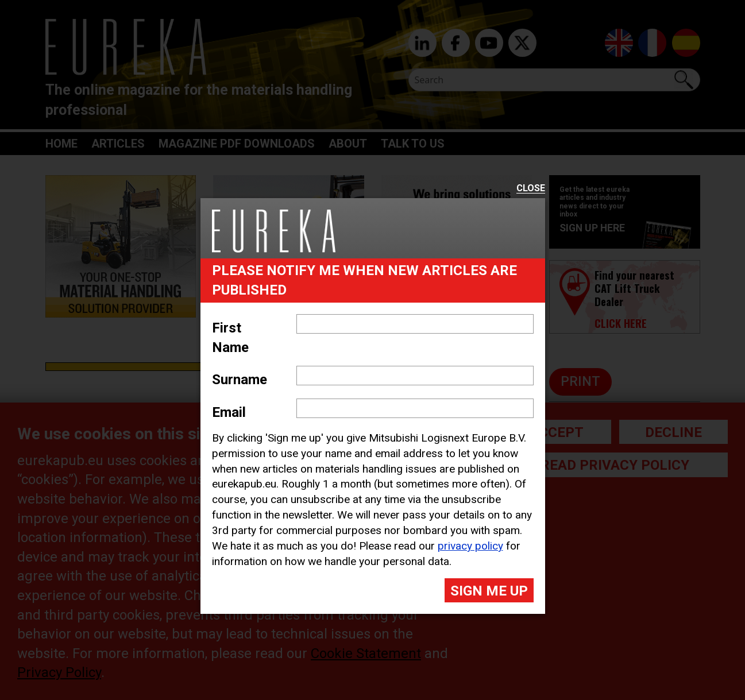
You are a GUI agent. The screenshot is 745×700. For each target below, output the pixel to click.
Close (531, 189)
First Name (230, 338)
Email (229, 412)
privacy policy (470, 546)
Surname (240, 380)
